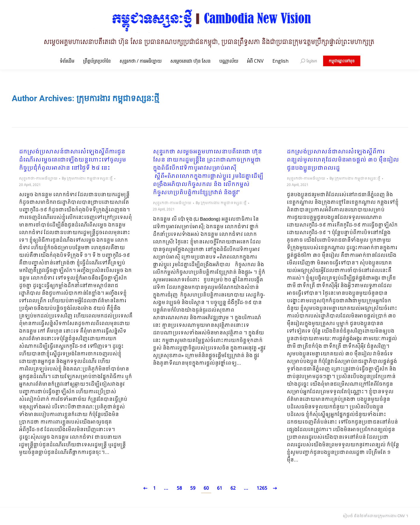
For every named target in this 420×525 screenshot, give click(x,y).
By (87, 179)
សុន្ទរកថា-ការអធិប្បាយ (38, 179)
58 (179, 488)
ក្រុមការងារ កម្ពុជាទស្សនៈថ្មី (118, 98)
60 (206, 488)
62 (233, 488)
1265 (262, 488)
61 (220, 488)
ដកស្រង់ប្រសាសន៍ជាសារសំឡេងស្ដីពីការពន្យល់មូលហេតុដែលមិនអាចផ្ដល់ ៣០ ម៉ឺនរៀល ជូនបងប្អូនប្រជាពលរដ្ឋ (343, 160)
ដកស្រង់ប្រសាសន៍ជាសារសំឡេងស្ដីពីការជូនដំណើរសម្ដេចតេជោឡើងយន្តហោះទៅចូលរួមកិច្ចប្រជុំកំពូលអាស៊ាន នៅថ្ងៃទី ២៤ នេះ (72, 160)
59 (193, 488)
